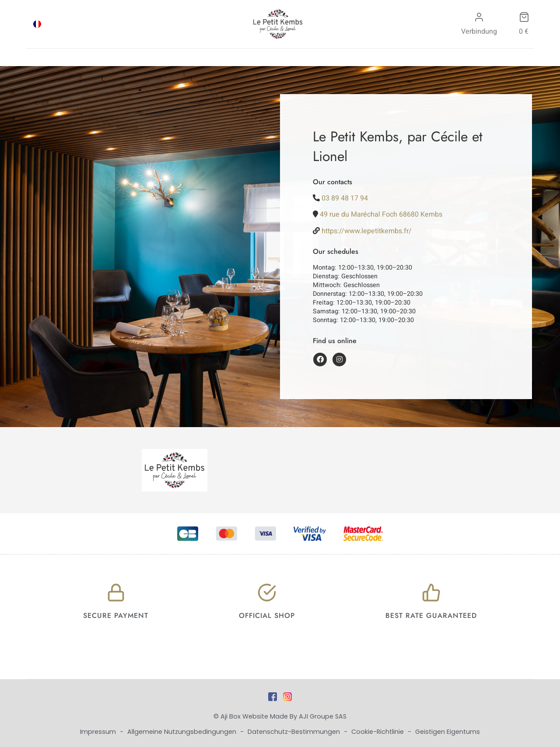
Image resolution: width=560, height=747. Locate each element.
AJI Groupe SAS (323, 716)
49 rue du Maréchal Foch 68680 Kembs (381, 214)
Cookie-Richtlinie (378, 732)
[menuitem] (37, 24)
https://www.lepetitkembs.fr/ (367, 231)
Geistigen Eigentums (448, 732)
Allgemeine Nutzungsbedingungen (183, 732)
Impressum (99, 732)
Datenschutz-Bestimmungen (295, 732)
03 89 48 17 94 (345, 198)
